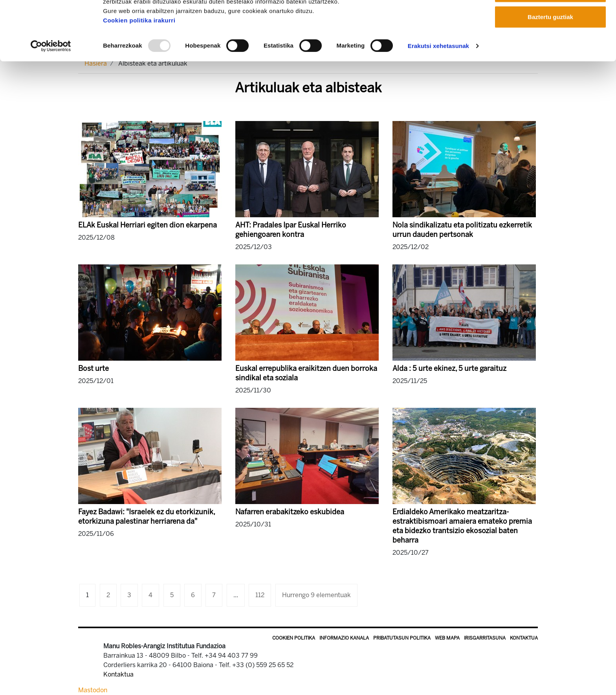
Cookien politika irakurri (139, 76)
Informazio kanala (344, 638)
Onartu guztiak (550, 21)
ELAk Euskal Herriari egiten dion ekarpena (148, 225)
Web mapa (447, 638)
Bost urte (93, 369)
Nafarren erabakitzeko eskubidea (290, 512)
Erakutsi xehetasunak (438, 101)
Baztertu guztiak (550, 72)
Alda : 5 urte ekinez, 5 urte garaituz (449, 369)
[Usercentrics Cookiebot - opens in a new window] (51, 101)
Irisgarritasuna (485, 638)
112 (260, 595)
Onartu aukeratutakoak (550, 47)
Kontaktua (524, 638)
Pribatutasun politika (402, 638)
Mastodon (93, 690)
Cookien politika (294, 638)
